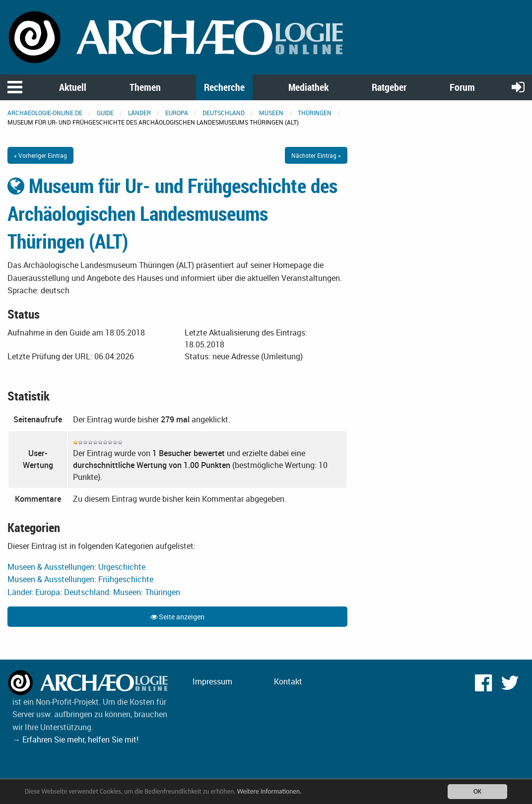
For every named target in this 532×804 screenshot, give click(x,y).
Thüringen (315, 113)
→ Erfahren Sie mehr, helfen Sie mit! (75, 739)
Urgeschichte (122, 567)
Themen (145, 87)
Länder (139, 113)
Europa (177, 113)
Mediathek (308, 87)
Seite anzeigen (177, 617)
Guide (105, 113)
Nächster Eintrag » (316, 155)
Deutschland (224, 113)
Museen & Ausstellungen (51, 567)
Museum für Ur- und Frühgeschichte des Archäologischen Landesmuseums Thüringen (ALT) (172, 213)
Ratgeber (389, 87)
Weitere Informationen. (269, 791)
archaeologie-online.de (45, 113)
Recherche (224, 87)
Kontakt (288, 681)
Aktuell (73, 87)
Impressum (212, 681)
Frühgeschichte (126, 579)
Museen (271, 113)
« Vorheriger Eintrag (40, 155)
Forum (462, 87)
